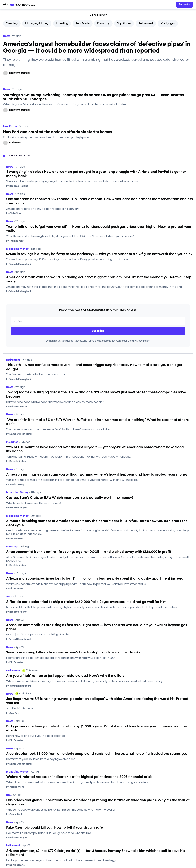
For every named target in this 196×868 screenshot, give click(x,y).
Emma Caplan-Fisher (19, 434)
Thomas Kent (15, 241)
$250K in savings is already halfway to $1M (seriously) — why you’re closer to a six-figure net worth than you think (99, 254)
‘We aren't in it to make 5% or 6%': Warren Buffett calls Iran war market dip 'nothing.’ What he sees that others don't (97, 422)
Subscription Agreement (115, 341)
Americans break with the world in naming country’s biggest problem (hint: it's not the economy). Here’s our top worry (99, 279)
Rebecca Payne (16, 508)
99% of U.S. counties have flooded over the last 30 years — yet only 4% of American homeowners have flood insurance (95, 449)
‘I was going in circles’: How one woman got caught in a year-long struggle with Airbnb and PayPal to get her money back (96, 174)
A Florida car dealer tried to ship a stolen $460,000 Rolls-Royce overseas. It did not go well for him (86, 602)
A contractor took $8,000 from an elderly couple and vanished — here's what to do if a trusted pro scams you (97, 754)
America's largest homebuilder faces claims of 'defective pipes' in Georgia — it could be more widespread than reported (97, 48)
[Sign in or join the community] (185, 5)
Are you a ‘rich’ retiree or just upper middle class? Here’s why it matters (65, 676)
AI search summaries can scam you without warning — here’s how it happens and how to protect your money (97, 475)
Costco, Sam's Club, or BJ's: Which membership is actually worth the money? (70, 498)
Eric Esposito (14, 539)
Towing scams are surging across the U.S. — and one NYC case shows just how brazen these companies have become (96, 395)
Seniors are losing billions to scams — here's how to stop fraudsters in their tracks (73, 652)
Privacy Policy (142, 341)
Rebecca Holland (17, 186)
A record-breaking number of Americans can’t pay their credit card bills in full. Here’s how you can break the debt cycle (97, 523)
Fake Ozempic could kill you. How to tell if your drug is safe (55, 828)
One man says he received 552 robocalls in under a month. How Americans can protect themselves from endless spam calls (99, 201)
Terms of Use (94, 341)
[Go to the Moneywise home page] (23, 5)
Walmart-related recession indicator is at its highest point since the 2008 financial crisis (79, 777)
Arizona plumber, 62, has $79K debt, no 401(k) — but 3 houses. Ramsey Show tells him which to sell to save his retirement (96, 853)
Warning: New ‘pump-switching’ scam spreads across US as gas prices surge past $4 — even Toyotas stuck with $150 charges (94, 97)
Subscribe (98, 331)
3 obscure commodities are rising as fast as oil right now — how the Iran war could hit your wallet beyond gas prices (97, 627)
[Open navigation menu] (5, 5)
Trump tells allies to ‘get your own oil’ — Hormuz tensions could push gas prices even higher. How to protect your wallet (99, 229)
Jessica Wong (15, 485)
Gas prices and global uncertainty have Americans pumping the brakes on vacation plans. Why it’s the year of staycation (98, 802)
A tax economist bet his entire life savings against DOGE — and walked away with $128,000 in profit (89, 552)
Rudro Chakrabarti (19, 73)
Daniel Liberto (15, 865)
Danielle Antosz (16, 461)
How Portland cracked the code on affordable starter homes (58, 132)
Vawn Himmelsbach (19, 639)
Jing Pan (13, 713)
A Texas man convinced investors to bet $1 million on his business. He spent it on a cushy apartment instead (95, 579)
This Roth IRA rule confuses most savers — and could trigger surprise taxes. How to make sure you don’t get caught (94, 367)
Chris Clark (15, 143)
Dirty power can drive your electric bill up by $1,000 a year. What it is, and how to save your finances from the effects (96, 729)
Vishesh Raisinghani (18, 264)
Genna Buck (14, 814)
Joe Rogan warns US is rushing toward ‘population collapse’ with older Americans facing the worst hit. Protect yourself (97, 701)
